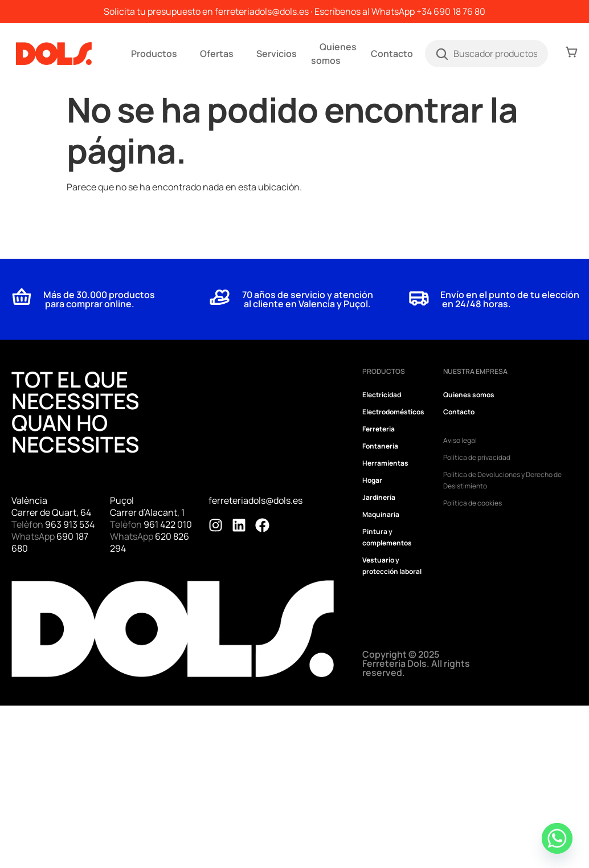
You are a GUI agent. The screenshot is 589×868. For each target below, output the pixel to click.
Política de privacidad (477, 457)
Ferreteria (379, 429)
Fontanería (380, 446)
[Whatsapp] (557, 838)
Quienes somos (334, 54)
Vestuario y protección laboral (392, 566)
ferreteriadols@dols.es (262, 11)
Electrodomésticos (393, 412)
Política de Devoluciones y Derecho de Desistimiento (502, 480)
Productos (154, 54)
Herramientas (385, 463)
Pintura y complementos (387, 537)
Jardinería (379, 497)
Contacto (392, 54)
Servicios (277, 54)
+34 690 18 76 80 (451, 11)
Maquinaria (381, 514)
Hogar (372, 480)
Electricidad (382, 395)
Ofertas (217, 54)
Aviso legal (460, 440)
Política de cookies (473, 503)
